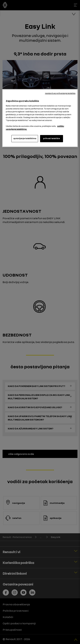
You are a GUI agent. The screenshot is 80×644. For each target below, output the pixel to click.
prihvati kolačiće (52, 138)
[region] (40, 118)
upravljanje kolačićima (25, 138)
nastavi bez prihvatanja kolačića (60, 93)
